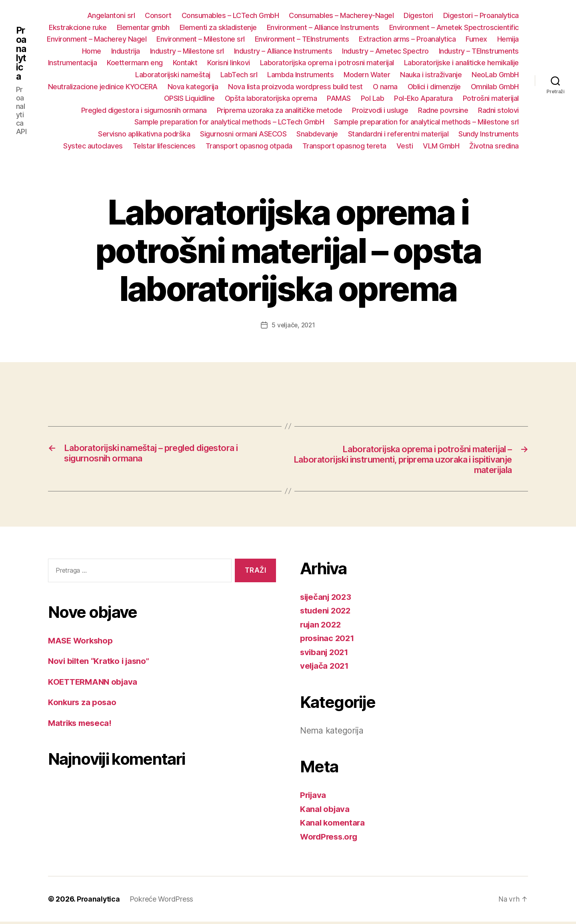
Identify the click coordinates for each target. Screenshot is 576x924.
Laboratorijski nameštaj (173, 75)
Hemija (508, 39)
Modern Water (367, 75)
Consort (158, 15)
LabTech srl (239, 75)
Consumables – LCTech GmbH (230, 15)
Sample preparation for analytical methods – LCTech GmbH (229, 122)
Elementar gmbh (143, 27)
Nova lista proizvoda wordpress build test (295, 87)
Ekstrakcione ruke (78, 27)
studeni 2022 (327, 613)
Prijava (314, 797)
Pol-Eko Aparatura (423, 98)
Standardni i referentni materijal (398, 134)
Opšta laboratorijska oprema (271, 98)
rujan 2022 (322, 626)
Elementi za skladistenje (218, 27)
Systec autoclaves (93, 146)
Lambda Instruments (300, 75)
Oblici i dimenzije (434, 87)
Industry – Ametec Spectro (385, 51)
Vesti (405, 146)
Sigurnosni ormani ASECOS (243, 134)
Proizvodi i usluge (380, 110)
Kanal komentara (333, 825)
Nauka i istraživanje (431, 75)
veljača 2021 (325, 668)
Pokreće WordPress (162, 901)
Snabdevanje (317, 134)
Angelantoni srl (111, 15)
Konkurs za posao (83, 704)
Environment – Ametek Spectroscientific (454, 27)
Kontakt (185, 63)
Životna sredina (494, 146)
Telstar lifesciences (164, 146)
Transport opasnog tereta (344, 146)
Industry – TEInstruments (479, 51)
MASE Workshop (82, 642)
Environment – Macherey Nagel (97, 39)
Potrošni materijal (491, 98)
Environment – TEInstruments (302, 39)
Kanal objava (325, 811)
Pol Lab (373, 98)
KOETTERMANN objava (94, 684)
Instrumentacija (73, 63)
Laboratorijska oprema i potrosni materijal (327, 63)
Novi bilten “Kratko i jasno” (101, 663)
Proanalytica (21, 54)
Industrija (126, 51)
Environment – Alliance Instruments (323, 27)
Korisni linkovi (229, 63)
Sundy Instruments (489, 134)
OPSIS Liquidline (189, 98)
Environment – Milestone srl (201, 39)
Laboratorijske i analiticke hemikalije (461, 63)
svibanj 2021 (325, 654)
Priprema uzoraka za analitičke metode (280, 110)
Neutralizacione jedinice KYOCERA (103, 87)
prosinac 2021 (328, 640)
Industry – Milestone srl (187, 51)
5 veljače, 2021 (293, 325)
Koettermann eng (135, 63)
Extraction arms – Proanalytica (407, 39)
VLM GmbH (441, 146)
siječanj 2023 (327, 599)
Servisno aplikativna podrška (144, 134)
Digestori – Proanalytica (481, 15)
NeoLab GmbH (495, 75)
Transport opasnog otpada (249, 146)
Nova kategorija (193, 87)
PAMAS (339, 98)
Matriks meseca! (81, 725)
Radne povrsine (443, 110)
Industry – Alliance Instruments (283, 51)
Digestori (418, 15)
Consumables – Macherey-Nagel (341, 15)
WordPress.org (330, 839)
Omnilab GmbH (495, 87)
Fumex (476, 39)
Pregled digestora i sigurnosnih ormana (144, 110)
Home (92, 51)
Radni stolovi (498, 110)
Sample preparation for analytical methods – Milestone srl (426, 122)
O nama (385, 87)
